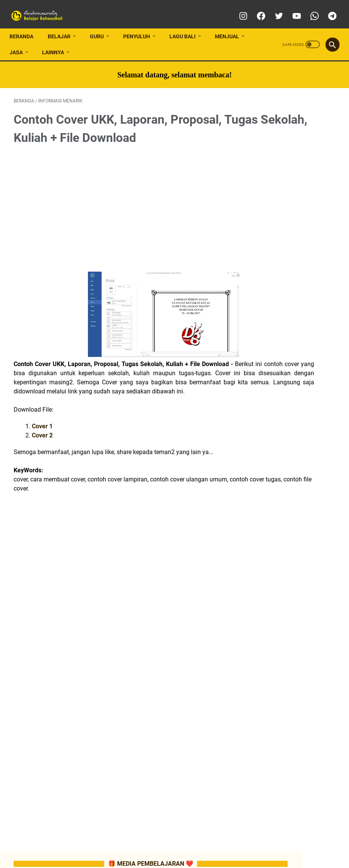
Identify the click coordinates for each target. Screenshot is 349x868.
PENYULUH (141, 26)
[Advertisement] (120, 203)
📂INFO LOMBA (289, 307)
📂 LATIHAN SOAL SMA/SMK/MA (293, 549)
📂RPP (280, 439)
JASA (20, 42)
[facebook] (256, 9)
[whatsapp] (309, 9)
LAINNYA (57, 42)
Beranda (26, 26)
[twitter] (274, 9)
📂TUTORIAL (286, 348)
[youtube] (292, 9)
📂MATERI (284, 453)
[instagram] (238, 9)
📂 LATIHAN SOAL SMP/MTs (302, 535)
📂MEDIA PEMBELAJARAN (296, 321)
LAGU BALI (187, 26)
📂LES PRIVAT (309, 334)
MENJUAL (231, 26)
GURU (101, 26)
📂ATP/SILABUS (303, 426)
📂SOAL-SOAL (288, 467)
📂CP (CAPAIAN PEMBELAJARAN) (296, 412)
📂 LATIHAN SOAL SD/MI (298, 522)
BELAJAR (63, 26)
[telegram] (327, 9)
